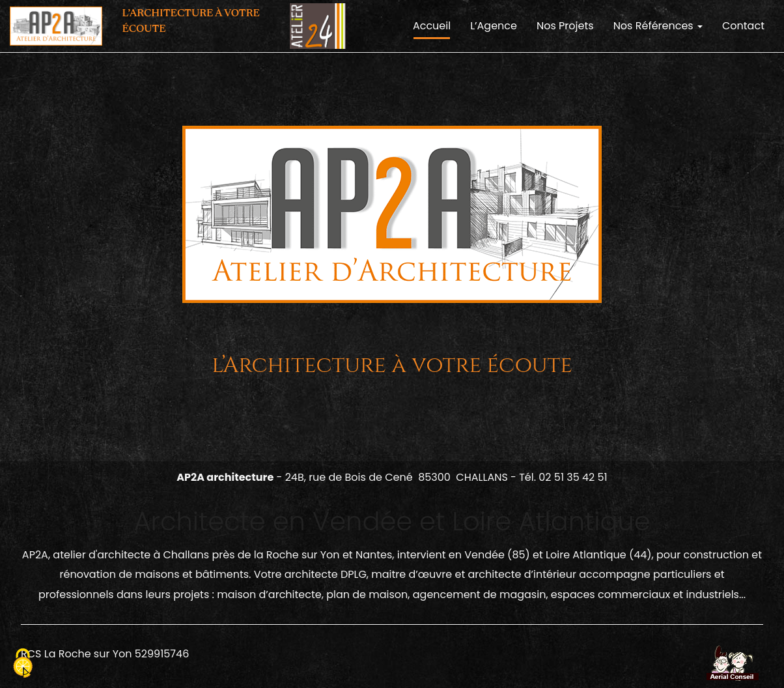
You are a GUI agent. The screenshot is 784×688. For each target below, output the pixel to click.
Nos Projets (565, 26)
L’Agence (494, 26)
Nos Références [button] (658, 26)
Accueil (432, 26)
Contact (743, 26)
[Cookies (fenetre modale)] (23, 665)
